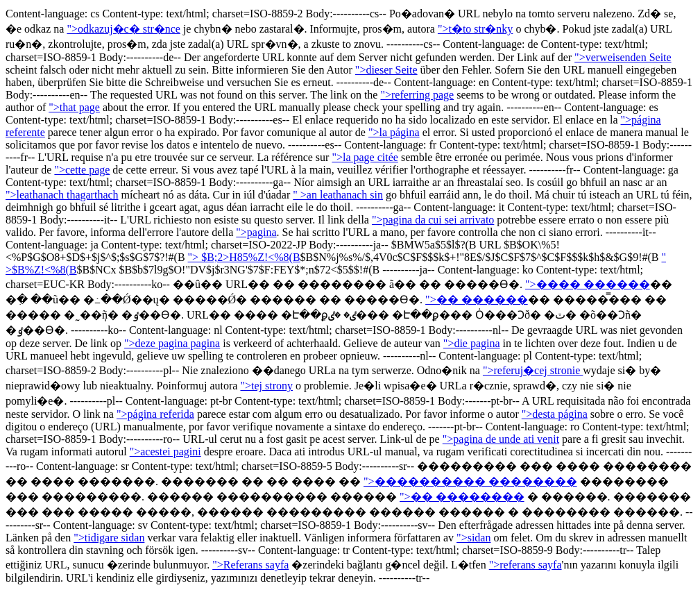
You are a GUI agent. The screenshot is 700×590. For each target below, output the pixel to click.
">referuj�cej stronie (533, 370)
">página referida (155, 414)
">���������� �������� (470, 481)
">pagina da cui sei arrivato (433, 220)
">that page (74, 107)
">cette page (82, 170)
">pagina (256, 232)
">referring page (417, 95)
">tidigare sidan (109, 538)
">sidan (473, 538)
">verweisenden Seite (623, 57)
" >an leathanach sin (338, 195)
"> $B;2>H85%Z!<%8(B (244, 257)
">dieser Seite (386, 70)
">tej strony (266, 386)
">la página (394, 132)
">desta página (555, 414)
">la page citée (365, 157)
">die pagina (472, 343)
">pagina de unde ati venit (501, 439)
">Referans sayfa (250, 565)
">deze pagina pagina (172, 343)
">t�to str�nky (475, 29)
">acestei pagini (165, 452)
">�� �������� (462, 497)
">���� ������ (588, 284)
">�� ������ (477, 300)
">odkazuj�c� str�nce (123, 29)
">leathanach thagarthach (62, 195)
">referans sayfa (526, 565)
